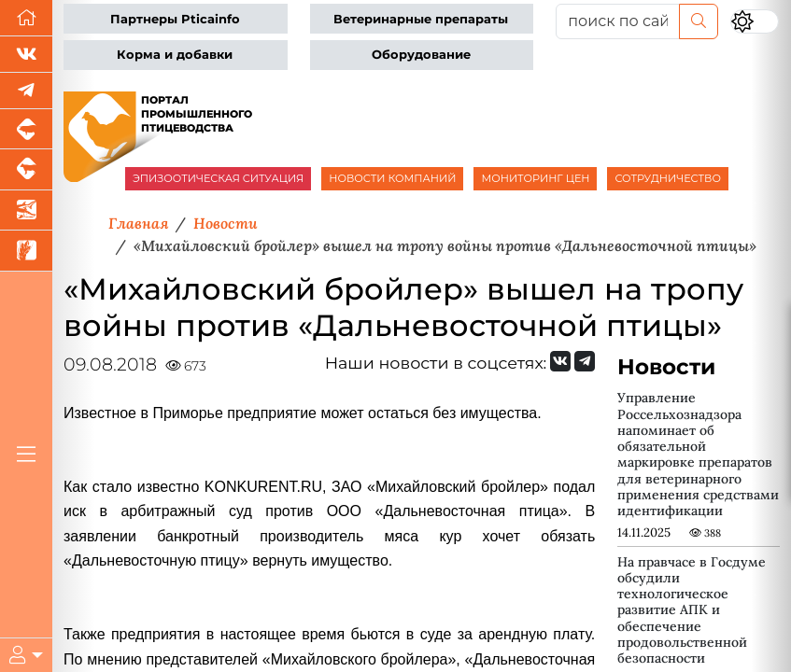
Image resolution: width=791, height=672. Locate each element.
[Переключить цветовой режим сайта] (755, 21)
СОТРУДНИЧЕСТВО (668, 178)
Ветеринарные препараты (421, 19)
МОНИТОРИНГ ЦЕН (535, 178)
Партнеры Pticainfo (175, 19)
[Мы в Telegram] (26, 91)
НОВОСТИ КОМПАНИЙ (392, 178)
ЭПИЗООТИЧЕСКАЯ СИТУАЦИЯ (218, 178)
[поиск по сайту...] (618, 21)
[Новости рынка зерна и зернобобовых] (26, 251)
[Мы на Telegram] (585, 361)
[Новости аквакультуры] (26, 210)
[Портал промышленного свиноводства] (26, 129)
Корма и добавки (175, 55)
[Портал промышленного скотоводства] (26, 169)
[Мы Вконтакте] (26, 55)
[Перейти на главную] (26, 18)
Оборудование (421, 55)
